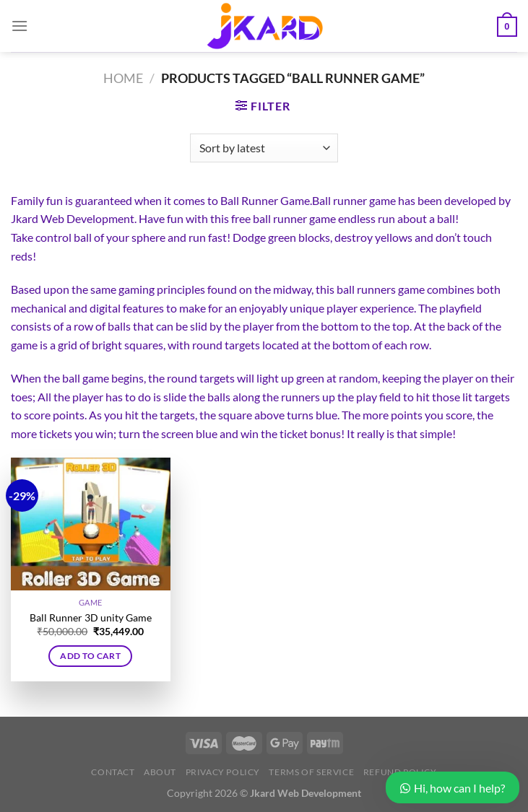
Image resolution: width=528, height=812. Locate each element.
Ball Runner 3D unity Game (91, 617)
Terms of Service (311, 772)
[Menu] (20, 26)
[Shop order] (264, 148)
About (160, 772)
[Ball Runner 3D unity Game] (91, 524)
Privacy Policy (223, 772)
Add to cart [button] (90, 656)
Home (123, 78)
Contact (113, 772)
